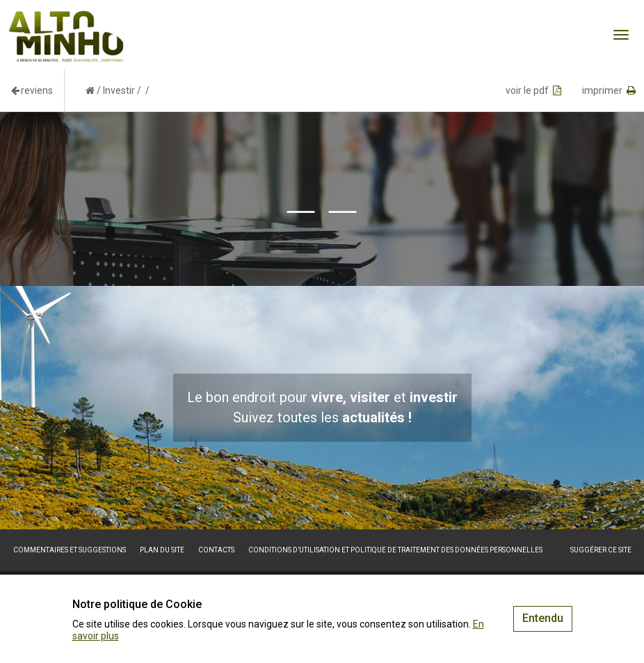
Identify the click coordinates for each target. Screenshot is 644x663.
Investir (119, 90)
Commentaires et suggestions (70, 550)
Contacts (216, 550)
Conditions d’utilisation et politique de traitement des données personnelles (395, 550)
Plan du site (162, 550)
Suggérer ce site (601, 550)
